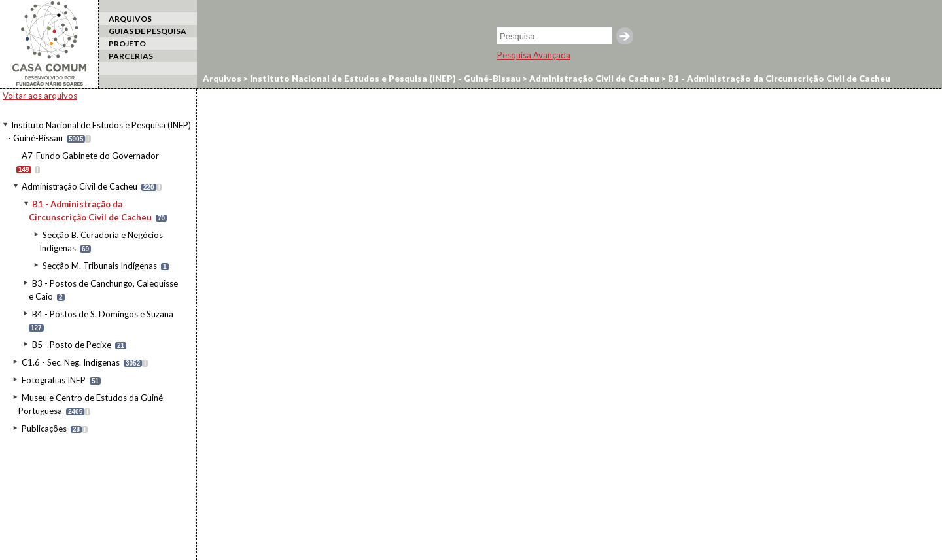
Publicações (44, 429)
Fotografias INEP (54, 380)
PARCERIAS (131, 56)
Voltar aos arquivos (40, 96)
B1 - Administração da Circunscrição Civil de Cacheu (778, 79)
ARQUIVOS (130, 19)
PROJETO (127, 44)
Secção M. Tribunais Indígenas (100, 266)
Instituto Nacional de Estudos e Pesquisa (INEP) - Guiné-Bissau (384, 79)
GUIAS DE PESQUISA (148, 31)
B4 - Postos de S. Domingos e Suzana (103, 314)
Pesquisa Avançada (534, 55)
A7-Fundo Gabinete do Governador (90, 156)
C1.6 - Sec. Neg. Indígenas (71, 362)
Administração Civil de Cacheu (79, 186)
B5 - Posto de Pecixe (72, 345)
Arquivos (222, 79)
